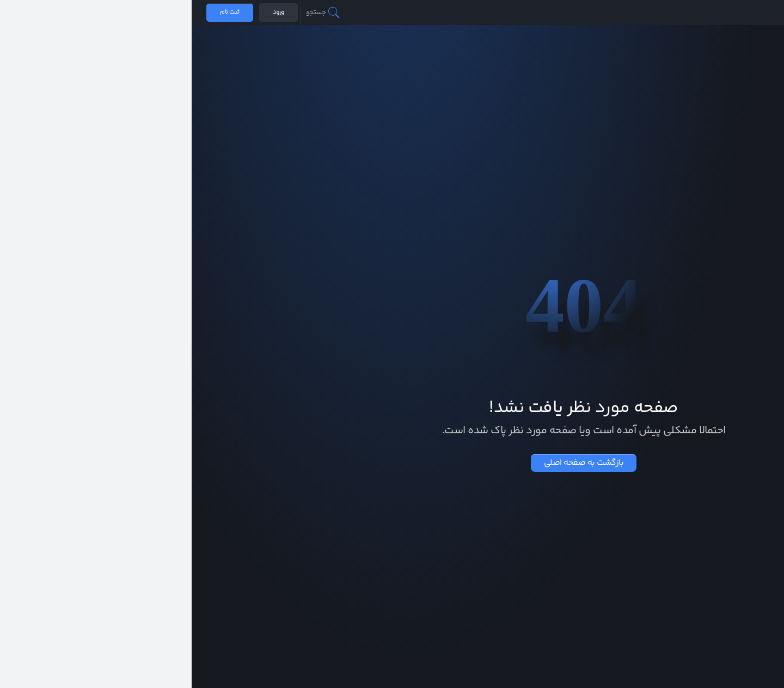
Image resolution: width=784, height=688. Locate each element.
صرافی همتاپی (746, 13)
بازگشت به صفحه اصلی (392, 463)
